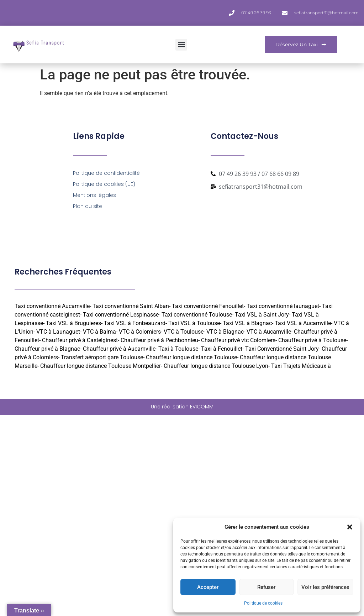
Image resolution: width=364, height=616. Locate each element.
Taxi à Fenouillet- (222, 349)
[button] (350, 527)
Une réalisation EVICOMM (182, 407)
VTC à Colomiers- (141, 332)
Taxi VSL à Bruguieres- (74, 323)
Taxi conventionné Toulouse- (197, 315)
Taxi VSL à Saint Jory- (263, 315)
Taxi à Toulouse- (179, 349)
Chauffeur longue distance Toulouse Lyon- (217, 366)
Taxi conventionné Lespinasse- (122, 315)
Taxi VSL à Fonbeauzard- (135, 323)
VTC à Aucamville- (270, 332)
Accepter (208, 587)
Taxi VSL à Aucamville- (304, 323)
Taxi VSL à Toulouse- (195, 323)
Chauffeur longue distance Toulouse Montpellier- (101, 366)
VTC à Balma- (100, 332)
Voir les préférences (325, 587)
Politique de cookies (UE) (104, 184)
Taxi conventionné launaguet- (284, 306)
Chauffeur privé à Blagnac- (48, 349)
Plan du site (88, 206)
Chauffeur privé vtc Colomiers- (239, 340)
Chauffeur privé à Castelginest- (81, 340)
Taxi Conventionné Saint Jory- (283, 349)
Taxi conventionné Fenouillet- (209, 306)
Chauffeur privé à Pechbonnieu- (160, 340)
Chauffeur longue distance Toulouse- (192, 357)
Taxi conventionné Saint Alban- (131, 306)
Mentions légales (94, 195)
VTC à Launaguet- (59, 332)
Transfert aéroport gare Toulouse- (103, 357)
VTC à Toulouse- (184, 332)
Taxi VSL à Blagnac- (248, 323)
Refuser (266, 587)
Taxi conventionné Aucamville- (53, 306)
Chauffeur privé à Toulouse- (313, 340)
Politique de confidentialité (106, 173)
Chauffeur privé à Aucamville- (120, 349)
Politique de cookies (263, 603)
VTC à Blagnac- (226, 332)
